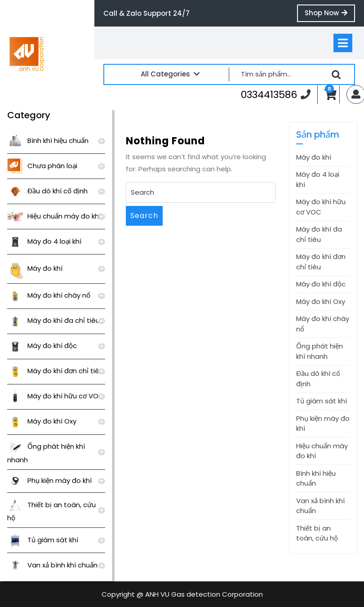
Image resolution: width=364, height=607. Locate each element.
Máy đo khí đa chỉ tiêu (53, 320)
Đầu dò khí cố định (47, 191)
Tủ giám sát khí (43, 540)
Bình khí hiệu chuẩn (48, 141)
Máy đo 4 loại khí (44, 241)
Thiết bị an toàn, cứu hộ (317, 533)
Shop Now (330, 15)
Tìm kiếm (336, 75)
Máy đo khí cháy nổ (49, 295)
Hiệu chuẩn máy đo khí (54, 216)
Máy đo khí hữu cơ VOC (55, 396)
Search (144, 216)
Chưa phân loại (42, 166)
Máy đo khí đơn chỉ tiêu (55, 371)
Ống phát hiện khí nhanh (320, 351)
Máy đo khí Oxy (42, 421)
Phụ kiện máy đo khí (49, 480)
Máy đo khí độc (42, 346)
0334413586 (276, 94)
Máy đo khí (35, 268)
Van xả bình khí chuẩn (52, 565)
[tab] (343, 43)
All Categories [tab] (170, 74)
